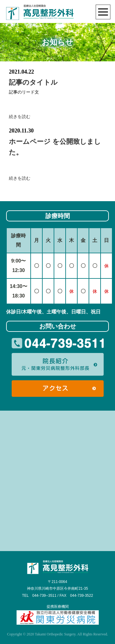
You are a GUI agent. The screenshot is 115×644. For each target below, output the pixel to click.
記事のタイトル (33, 82)
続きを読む (20, 117)
